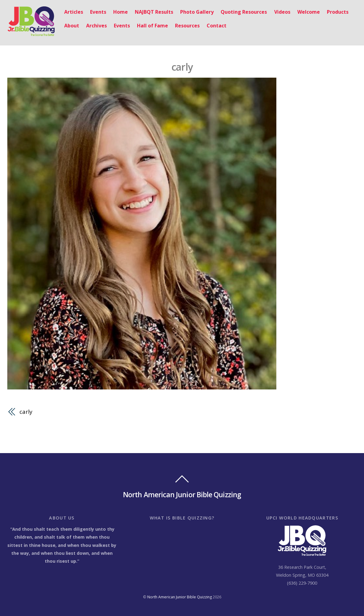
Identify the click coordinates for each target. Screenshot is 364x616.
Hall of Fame (152, 26)
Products (338, 12)
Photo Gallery (197, 12)
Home (121, 12)
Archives (96, 26)
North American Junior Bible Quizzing (180, 597)
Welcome (309, 12)
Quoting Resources (244, 12)
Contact (217, 26)
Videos (282, 12)
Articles (74, 12)
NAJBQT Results (154, 12)
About (72, 26)
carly (182, 67)
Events (98, 12)
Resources (187, 26)
